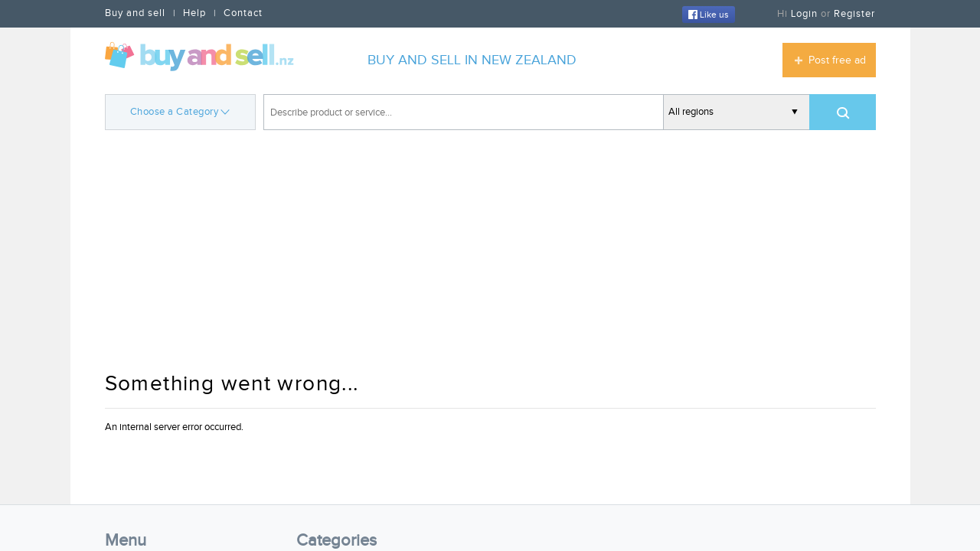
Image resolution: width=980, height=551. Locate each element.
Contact (243, 13)
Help (194, 13)
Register (854, 14)
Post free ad (837, 60)
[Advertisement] (490, 253)
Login (804, 14)
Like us (709, 15)
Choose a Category (180, 111)
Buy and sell (135, 13)
